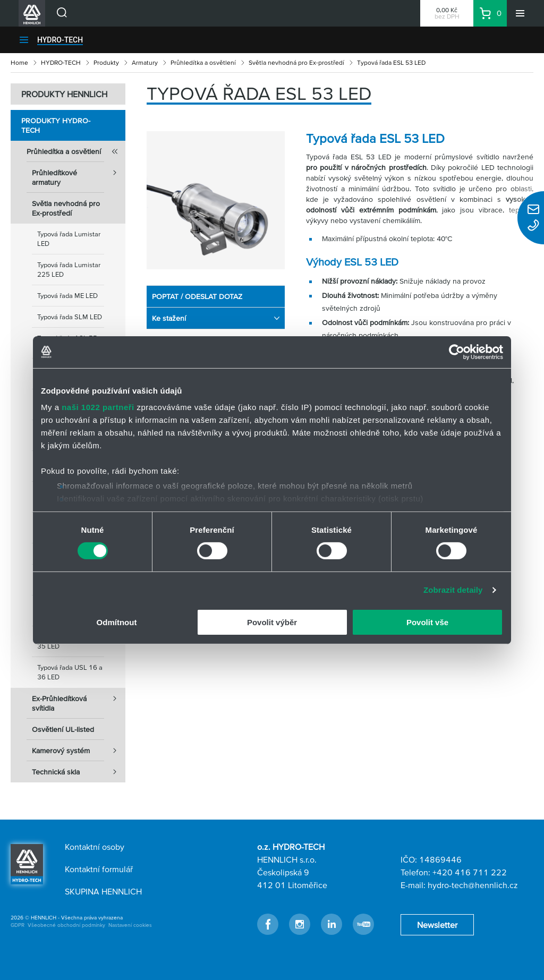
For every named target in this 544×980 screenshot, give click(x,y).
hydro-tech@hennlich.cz (473, 885)
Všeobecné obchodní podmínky (66, 925)
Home (19, 62)
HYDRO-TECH (60, 40)
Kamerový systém (79, 751)
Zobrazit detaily (453, 590)
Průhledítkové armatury (79, 174)
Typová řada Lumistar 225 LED (69, 270)
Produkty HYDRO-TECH (56, 125)
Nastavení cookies (130, 925)
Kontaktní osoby (95, 847)
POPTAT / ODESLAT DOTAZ (197, 296)
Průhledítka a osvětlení (203, 62)
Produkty (106, 62)
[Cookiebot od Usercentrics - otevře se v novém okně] (457, 352)
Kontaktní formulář (99, 869)
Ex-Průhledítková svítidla (79, 700)
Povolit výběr (272, 622)
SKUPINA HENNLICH (103, 891)
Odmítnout (117, 622)
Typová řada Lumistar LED (69, 239)
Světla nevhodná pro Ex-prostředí (296, 62)
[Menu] (520, 13)
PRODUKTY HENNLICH (64, 94)
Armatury (145, 62)
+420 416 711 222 (470, 872)
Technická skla (79, 772)
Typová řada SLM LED (70, 317)
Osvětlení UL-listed (63, 729)
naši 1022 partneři (98, 407)
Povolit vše (427, 622)
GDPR (18, 925)
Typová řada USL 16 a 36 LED (70, 672)
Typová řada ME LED (67, 296)
